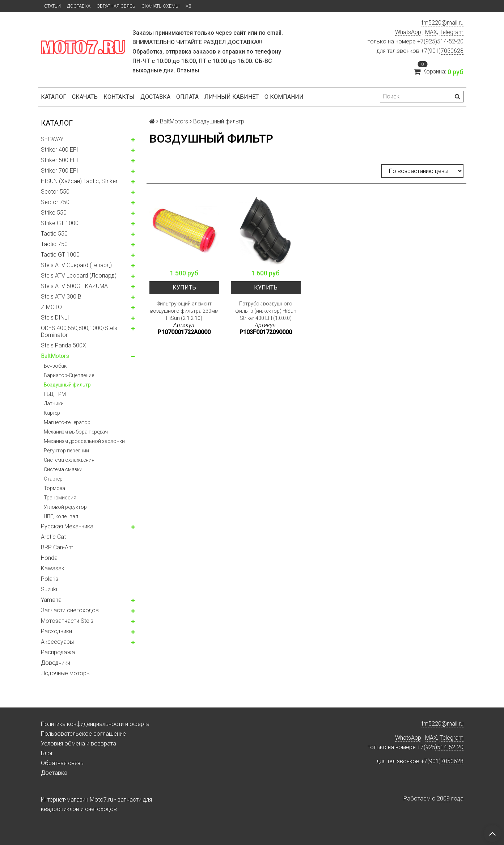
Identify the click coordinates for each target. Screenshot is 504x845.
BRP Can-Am (57, 547)
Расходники (56, 631)
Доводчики (56, 663)
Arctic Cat (53, 537)
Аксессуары (57, 642)
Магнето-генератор (67, 422)
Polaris (50, 579)
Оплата (187, 97)
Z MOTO (51, 307)
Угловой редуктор (65, 507)
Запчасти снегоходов (70, 610)
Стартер (53, 479)
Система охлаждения (69, 460)
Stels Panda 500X (63, 345)
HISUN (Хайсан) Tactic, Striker (79, 181)
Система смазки (63, 469)
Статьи (52, 6)
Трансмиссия (60, 498)
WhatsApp (408, 32)
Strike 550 (54, 213)
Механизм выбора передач (76, 432)
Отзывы (188, 70)
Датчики (54, 404)
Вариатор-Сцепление (69, 375)
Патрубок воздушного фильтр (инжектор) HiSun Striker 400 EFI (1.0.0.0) (266, 311)
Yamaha (51, 600)
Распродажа (58, 652)
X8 (188, 6)
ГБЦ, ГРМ (55, 394)
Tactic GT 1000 (60, 255)
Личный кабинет (232, 97)
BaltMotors (55, 356)
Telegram (452, 32)
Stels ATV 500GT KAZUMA (74, 286)
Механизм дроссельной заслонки (84, 441)
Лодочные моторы (66, 673)
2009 (443, 798)
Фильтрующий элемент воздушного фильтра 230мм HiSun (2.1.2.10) (184, 311)
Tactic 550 (54, 234)
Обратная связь (116, 6)
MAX (431, 32)
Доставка (79, 6)
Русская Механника (67, 526)
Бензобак (55, 366)
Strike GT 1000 (60, 223)
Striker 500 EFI (60, 160)
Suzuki (49, 589)
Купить (184, 288)
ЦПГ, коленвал (61, 516)
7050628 (452, 51)
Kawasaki (53, 568)
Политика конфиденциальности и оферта (95, 724)
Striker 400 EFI (60, 150)
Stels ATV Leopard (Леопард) (79, 276)
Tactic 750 (54, 244)
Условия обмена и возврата (79, 743)
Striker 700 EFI (60, 171)
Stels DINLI (55, 318)
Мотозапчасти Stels (67, 621)
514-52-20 (450, 41)
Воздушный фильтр (67, 385)
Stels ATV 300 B (61, 297)
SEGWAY (52, 139)
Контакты (119, 97)
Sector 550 (55, 192)
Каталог (54, 97)
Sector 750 (55, 202)
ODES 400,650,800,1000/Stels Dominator (79, 331)
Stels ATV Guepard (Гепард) (76, 265)
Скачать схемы (160, 6)
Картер (52, 413)
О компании (284, 97)
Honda (49, 558)
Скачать (85, 97)
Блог (47, 753)
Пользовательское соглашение (83, 734)
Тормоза (54, 488)
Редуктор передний (66, 451)
